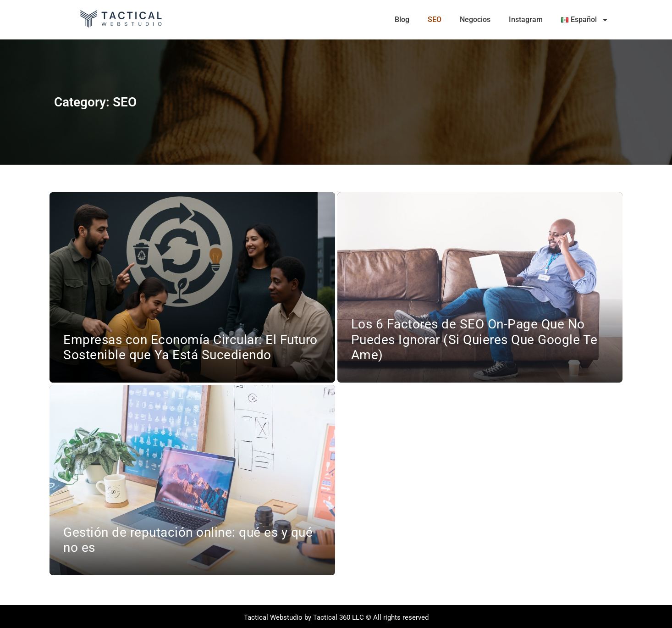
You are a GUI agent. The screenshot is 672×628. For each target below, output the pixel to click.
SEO (435, 19)
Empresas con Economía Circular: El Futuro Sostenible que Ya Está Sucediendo (190, 347)
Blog (402, 19)
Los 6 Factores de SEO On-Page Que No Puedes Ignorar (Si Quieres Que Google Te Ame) (474, 339)
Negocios (475, 19)
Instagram (526, 19)
